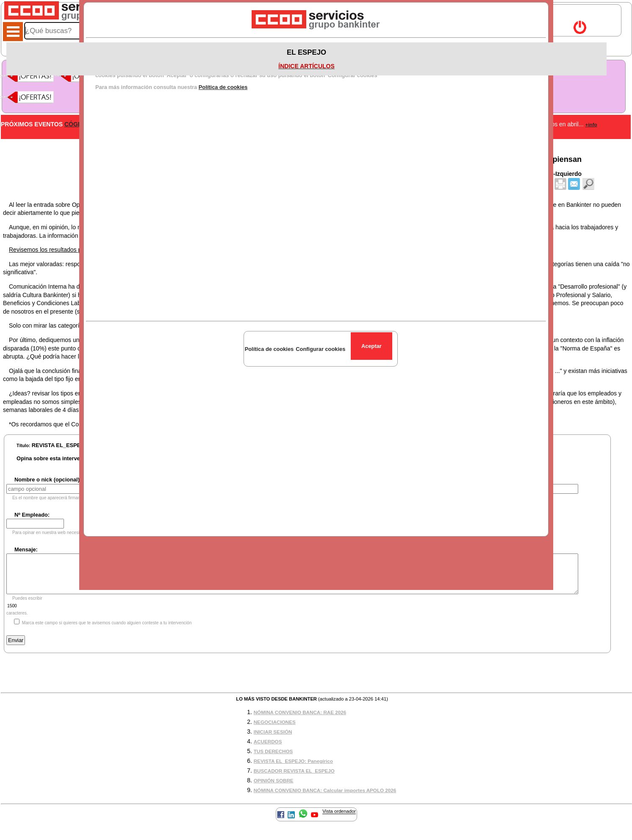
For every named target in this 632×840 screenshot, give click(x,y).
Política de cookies (223, 87)
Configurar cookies (320, 349)
